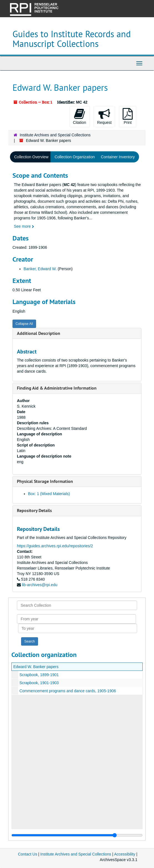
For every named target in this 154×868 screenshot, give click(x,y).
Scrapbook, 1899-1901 (39, 675)
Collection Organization (75, 157)
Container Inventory (118, 157)
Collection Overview (31, 157)
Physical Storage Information (45, 481)
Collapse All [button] (24, 324)
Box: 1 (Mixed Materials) (49, 494)
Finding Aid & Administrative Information (57, 388)
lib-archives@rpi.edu (40, 585)
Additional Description (39, 333)
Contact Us (28, 854)
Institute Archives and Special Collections (55, 135)
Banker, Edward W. (40, 269)
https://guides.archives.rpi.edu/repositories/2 (55, 546)
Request (104, 116)
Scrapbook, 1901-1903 (39, 683)
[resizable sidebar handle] (77, 835)
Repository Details (34, 510)
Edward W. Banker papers (36, 667)
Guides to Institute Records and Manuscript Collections (72, 39)
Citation (79, 116)
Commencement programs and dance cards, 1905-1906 (68, 691)
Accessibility (125, 854)
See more (24, 226)
